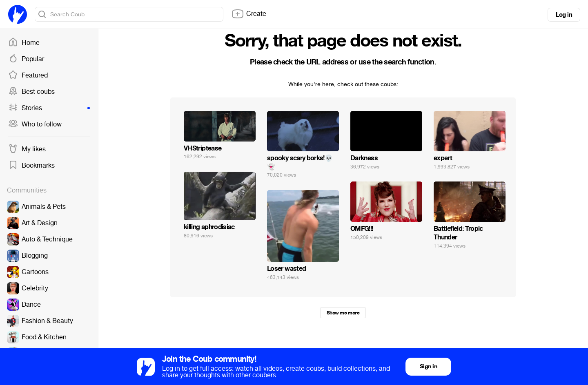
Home (24, 43)
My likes (27, 149)
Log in (564, 15)
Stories (49, 108)
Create (249, 14)
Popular (26, 59)
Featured (28, 75)
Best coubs (31, 92)
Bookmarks (31, 166)
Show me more (343, 313)
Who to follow (35, 124)
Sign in (428, 366)
